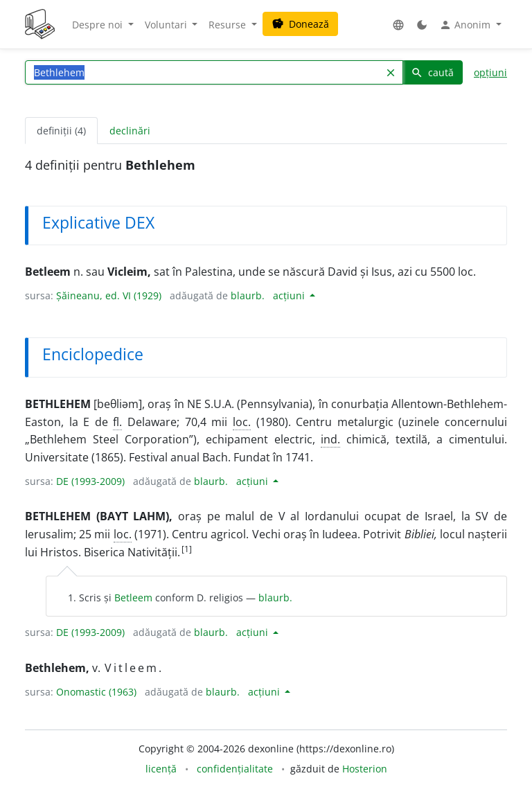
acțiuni (290, 295)
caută (432, 72)
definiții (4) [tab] (61, 131)
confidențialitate (235, 769)
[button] (398, 25)
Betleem (133, 598)
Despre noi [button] (99, 25)
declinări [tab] (130, 131)
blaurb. (248, 295)
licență (161, 769)
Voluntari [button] (167, 25)
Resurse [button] (229, 25)
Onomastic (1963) (96, 692)
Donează (300, 24)
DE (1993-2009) (90, 481)
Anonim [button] (466, 25)
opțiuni (490, 72)
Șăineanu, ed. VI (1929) (109, 295)
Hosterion (365, 769)
